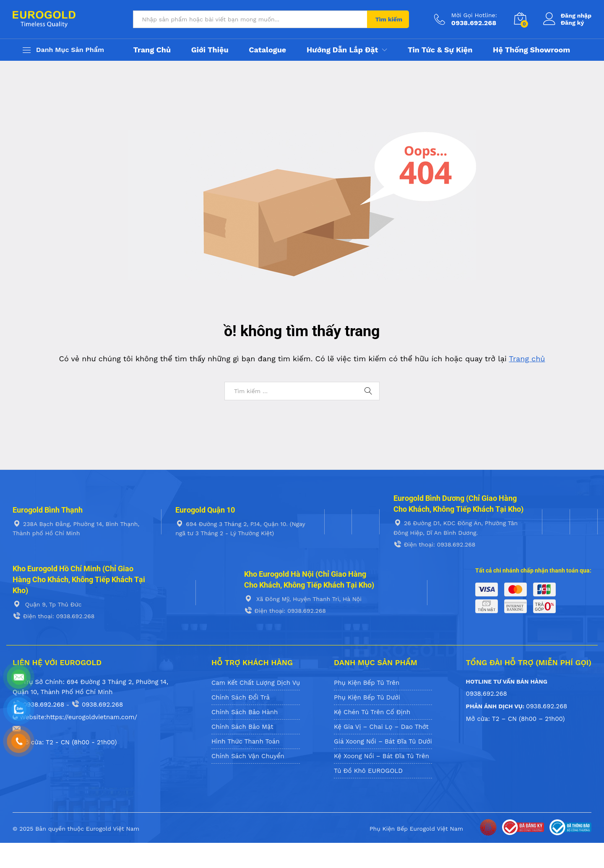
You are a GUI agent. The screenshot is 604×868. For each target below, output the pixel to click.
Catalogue (267, 50)
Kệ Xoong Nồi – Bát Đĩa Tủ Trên (381, 756)
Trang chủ (152, 50)
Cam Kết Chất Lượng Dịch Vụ (256, 683)
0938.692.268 (38, 705)
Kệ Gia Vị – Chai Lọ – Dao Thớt (381, 727)
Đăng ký (573, 23)
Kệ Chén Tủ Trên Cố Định (372, 712)
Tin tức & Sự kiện (440, 50)
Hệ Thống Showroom (531, 50)
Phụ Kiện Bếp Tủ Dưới (367, 697)
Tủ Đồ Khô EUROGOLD (368, 771)
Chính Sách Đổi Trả (241, 697)
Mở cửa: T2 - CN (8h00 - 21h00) (65, 742)
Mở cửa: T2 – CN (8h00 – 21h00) (515, 719)
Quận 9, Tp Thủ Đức (47, 604)
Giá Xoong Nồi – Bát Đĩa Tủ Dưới (383, 741)
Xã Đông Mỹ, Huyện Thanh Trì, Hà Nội (303, 599)
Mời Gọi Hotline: (474, 15)
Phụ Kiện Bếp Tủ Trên (367, 683)
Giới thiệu (210, 50)
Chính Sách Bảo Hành (245, 712)
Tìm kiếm (389, 19)
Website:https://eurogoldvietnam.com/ (75, 717)
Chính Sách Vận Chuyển (248, 756)
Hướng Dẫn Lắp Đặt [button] (342, 50)
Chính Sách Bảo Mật (242, 727)
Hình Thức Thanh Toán (246, 741)
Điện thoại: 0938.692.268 (434, 544)
